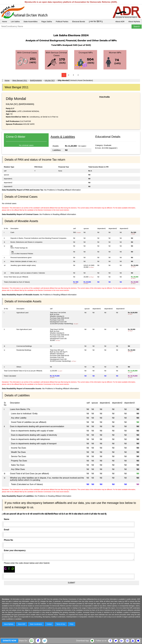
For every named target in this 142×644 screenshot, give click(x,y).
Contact (49, 624)
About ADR (120, 21)
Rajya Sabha (47, 21)
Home (5, 21)
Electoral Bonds (79, 21)
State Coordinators (36, 624)
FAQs (71, 624)
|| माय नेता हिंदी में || (96, 21)
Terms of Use (61, 624)
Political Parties (62, 21)
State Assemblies (31, 21)
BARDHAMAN (36, 80)
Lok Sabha (15, 21)
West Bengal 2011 (20, 80)
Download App (82, 641)
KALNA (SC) (50, 80)
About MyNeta (134, 21)
